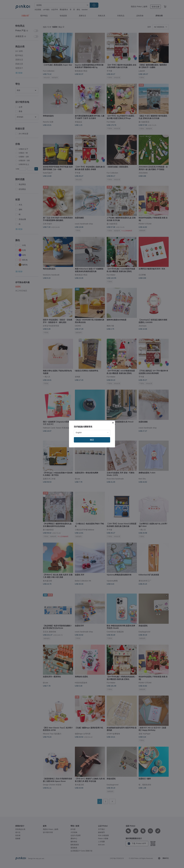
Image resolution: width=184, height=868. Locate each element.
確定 (92, 440)
